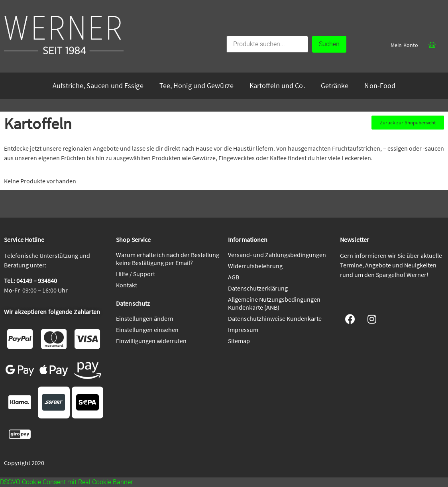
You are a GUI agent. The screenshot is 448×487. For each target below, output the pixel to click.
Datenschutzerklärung (258, 288)
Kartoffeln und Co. (277, 86)
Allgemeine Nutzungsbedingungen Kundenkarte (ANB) (274, 303)
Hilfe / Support (136, 274)
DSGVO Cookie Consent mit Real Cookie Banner (66, 482)
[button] (408, 123)
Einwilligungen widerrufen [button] (151, 341)
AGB (234, 277)
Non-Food (380, 86)
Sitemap (239, 341)
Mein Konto (404, 45)
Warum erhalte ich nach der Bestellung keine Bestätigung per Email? (168, 259)
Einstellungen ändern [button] (145, 318)
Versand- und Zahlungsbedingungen (277, 255)
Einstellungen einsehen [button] (147, 330)
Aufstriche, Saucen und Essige (98, 86)
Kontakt (127, 285)
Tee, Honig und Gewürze (196, 86)
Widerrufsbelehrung (255, 266)
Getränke (335, 86)
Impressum (243, 330)
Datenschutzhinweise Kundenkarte (275, 318)
